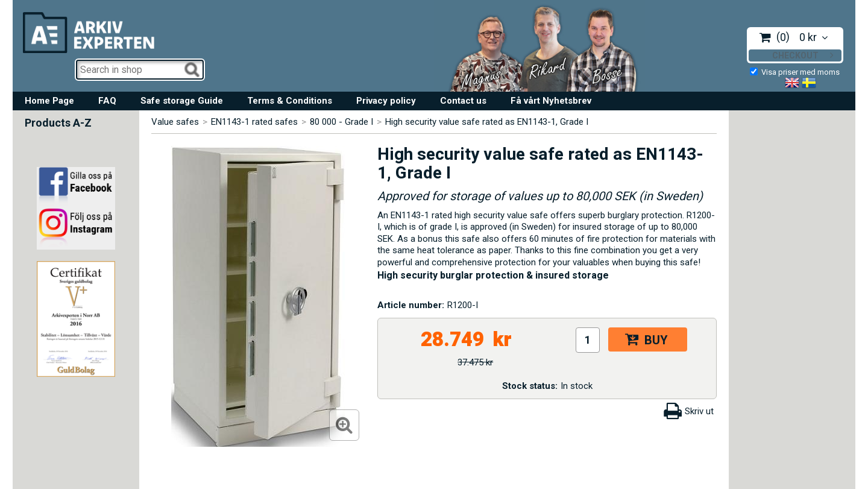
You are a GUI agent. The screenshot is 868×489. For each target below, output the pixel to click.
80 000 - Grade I (341, 122)
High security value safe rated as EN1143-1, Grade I (487, 122)
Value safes (175, 122)
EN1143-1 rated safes (254, 122)
